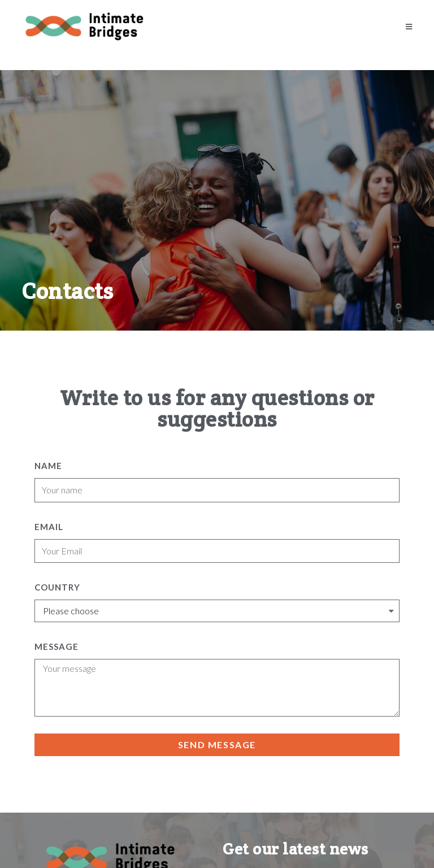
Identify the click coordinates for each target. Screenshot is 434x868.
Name (48, 466)
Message (57, 646)
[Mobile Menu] (409, 27)
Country (57, 587)
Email (49, 527)
